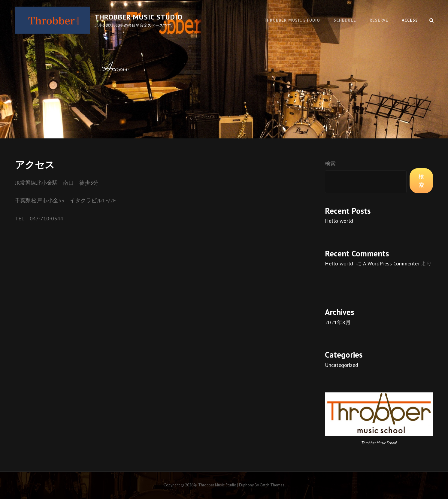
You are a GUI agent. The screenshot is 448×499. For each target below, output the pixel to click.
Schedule (345, 20)
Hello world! (340, 221)
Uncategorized (342, 365)
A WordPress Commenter (391, 263)
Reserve (379, 20)
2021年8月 (338, 322)
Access (410, 20)
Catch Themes (272, 485)
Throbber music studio (139, 17)
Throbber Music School (379, 443)
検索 (330, 163)
